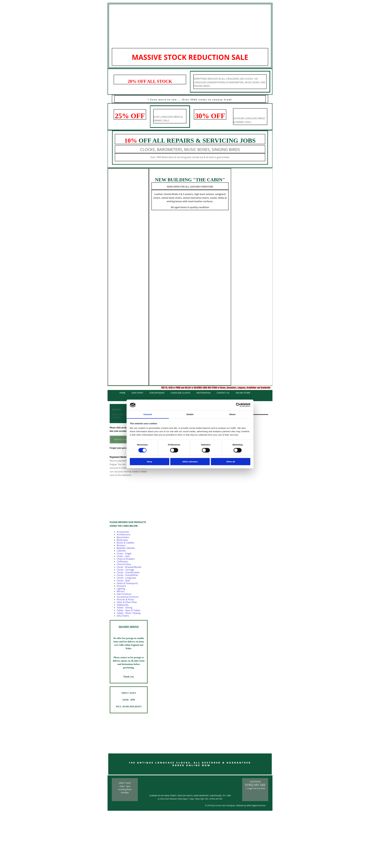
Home (122, 393)
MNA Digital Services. (256, 805)
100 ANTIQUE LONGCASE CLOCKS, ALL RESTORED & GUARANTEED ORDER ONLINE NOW (190, 764)
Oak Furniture (124, 594)
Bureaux (121, 545)
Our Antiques (157, 393)
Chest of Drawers (126, 559)
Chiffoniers (122, 562)
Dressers (121, 586)
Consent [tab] (148, 414)
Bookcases (122, 540)
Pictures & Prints (125, 600)
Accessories (123, 532)
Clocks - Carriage (125, 570)
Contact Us (223, 393)
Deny (149, 462)
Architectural (123, 534)
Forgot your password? (121, 448)
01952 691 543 (255, 785)
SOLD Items (123, 616)
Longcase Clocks (180, 393)
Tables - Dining (124, 608)
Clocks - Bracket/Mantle (129, 567)
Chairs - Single (124, 554)
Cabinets (121, 551)
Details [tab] (190, 414)
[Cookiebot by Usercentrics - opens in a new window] (238, 405)
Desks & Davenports (127, 583)
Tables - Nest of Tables (128, 610)
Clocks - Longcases (126, 578)
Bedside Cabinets (126, 548)
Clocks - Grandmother (128, 572)
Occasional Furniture (128, 597)
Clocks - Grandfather (127, 575)
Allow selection (190, 462)
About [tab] (232, 414)
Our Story (137, 393)
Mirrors (121, 591)
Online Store (243, 393)
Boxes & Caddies (125, 543)
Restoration (204, 393)
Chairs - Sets (123, 556)
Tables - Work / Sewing (129, 613)
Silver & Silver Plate (127, 602)
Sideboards (123, 605)
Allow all (231, 462)
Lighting (121, 589)
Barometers (123, 537)
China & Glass (124, 564)
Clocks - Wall (123, 581)
